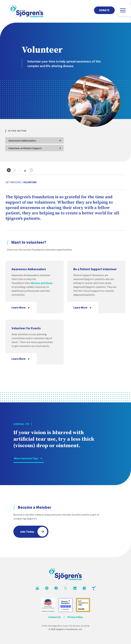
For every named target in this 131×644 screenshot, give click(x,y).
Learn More (19, 308)
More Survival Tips (26, 458)
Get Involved (13, 182)
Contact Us (54, 617)
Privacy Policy (75, 617)
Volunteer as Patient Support (25, 148)
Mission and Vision (42, 283)
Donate (104, 10)
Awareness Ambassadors (22, 141)
